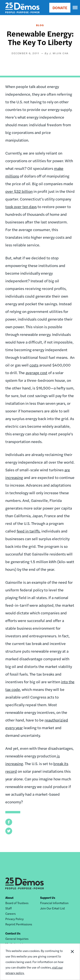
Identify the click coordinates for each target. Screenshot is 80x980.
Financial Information (54, 903)
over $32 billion (19, 191)
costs (34, 365)
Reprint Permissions (19, 924)
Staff (9, 908)
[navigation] (75, 8)
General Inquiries (17, 939)
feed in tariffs (28, 531)
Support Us (48, 898)
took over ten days (21, 207)
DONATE (60, 8)
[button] (9, 822)
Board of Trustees (17, 903)
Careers (10, 913)
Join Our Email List (52, 908)
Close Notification (72, 962)
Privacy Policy (15, 919)
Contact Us (13, 933)
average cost (36, 373)
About (9, 898)
